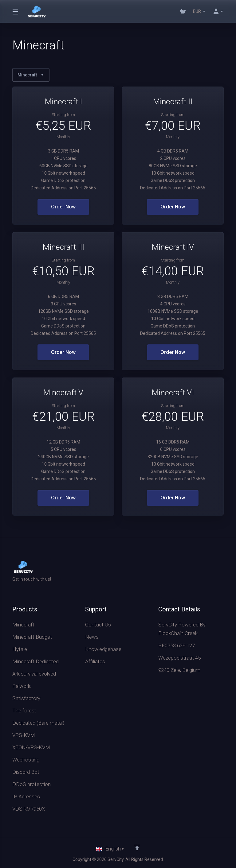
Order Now (63, 207)
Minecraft (31, 75)
